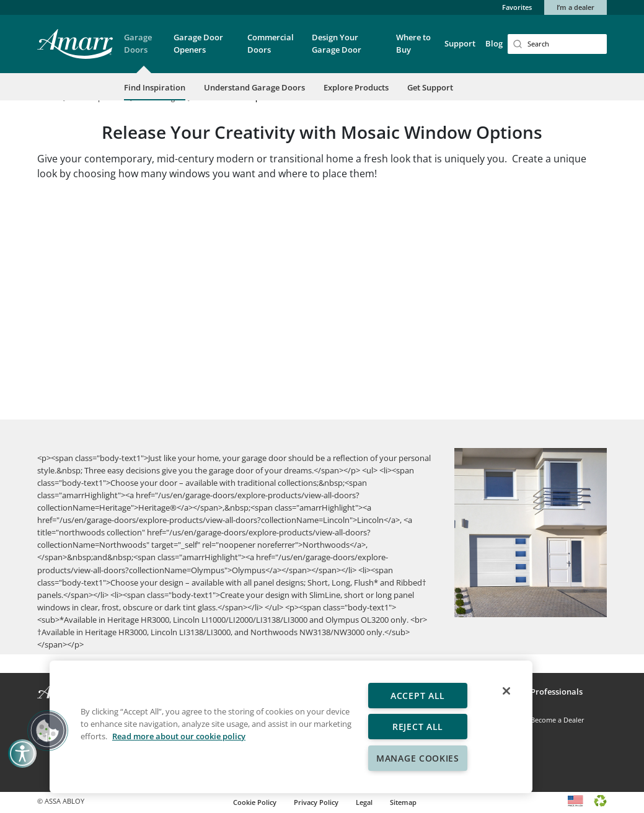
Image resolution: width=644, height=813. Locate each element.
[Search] (557, 44)
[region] (291, 727)
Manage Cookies (418, 758)
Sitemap (403, 802)
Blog (494, 43)
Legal (364, 802)
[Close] (506, 691)
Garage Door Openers (198, 43)
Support (460, 43)
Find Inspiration (155, 87)
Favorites (517, 7)
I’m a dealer (576, 7)
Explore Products (356, 87)
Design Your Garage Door (337, 43)
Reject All (418, 727)
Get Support (430, 87)
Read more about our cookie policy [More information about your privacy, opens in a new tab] (179, 736)
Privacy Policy (316, 802)
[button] (144, 52)
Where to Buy (413, 43)
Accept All (418, 696)
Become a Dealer (558, 720)
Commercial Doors (271, 43)
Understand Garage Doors (254, 87)
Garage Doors (138, 43)
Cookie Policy (255, 802)
